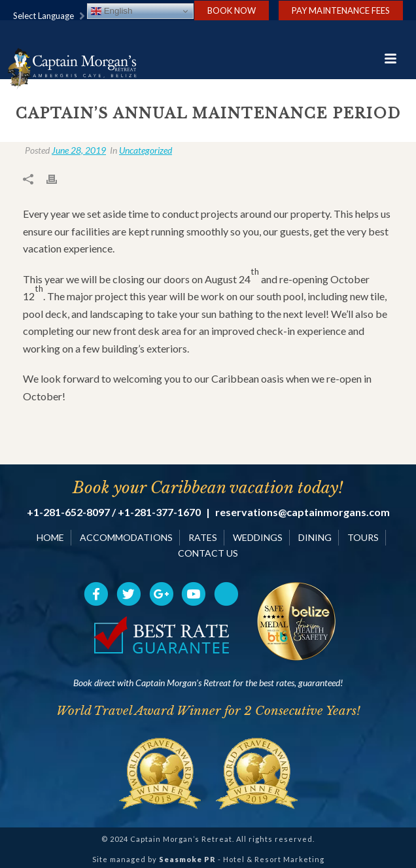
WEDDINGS (258, 537)
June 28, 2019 (79, 150)
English (112, 11)
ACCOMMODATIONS (126, 537)
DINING (315, 537)
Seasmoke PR (187, 859)
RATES (203, 537)
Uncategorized (146, 150)
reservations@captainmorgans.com (303, 512)
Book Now (232, 10)
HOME (50, 537)
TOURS (363, 537)
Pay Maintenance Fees (341, 10)
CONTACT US (208, 553)
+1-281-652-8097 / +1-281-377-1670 (114, 512)
